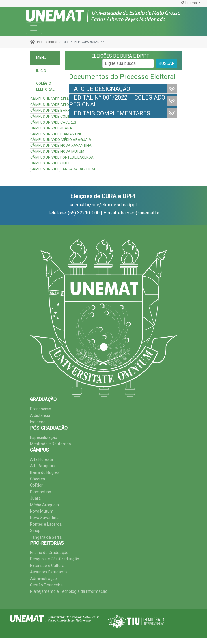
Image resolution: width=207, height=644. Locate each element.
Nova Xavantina (44, 518)
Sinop (35, 531)
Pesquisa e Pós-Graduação (55, 559)
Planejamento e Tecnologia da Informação (69, 591)
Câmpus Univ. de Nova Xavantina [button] (45, 145)
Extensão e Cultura (47, 566)
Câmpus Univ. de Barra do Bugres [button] (45, 110)
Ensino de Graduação (49, 553)
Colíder (36, 485)
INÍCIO (41, 71)
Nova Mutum (42, 511)
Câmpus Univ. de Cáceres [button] (45, 122)
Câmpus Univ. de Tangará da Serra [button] (45, 169)
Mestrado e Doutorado (51, 444)
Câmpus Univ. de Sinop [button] (45, 163)
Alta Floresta (42, 459)
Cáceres (38, 479)
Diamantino (41, 492)
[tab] (45, 87)
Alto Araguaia (43, 466)
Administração (43, 579)
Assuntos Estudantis (49, 572)
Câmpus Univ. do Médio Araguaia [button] (45, 140)
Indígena (38, 422)
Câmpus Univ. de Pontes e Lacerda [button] (45, 157)
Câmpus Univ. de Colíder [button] (45, 116)
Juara (35, 498)
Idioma (190, 3)
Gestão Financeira (46, 585)
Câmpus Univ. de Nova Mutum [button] (45, 151)
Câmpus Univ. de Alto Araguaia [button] (45, 105)
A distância (40, 415)
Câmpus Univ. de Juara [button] (45, 128)
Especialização (44, 437)
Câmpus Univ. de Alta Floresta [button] (45, 99)
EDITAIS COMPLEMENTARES (112, 113)
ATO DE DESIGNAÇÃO (102, 89)
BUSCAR (167, 63)
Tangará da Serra (46, 537)
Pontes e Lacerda (46, 524)
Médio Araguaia (44, 505)
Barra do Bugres (45, 472)
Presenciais (41, 409)
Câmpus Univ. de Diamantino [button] (45, 134)
